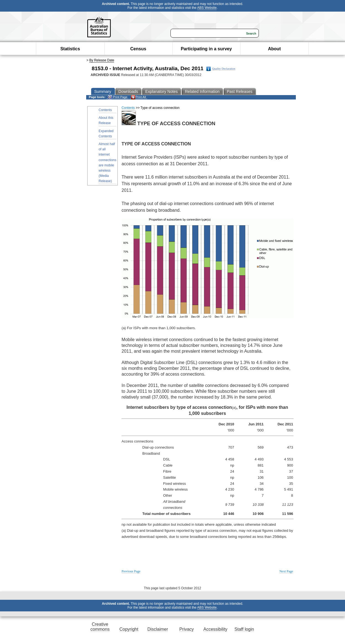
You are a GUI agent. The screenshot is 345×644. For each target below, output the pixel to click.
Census (138, 49)
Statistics (70, 49)
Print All (138, 97)
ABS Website (207, 8)
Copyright (129, 629)
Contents (105, 110)
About (274, 49)
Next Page (286, 571)
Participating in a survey (206, 49)
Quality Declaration (221, 69)
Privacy (186, 629)
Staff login (244, 629)
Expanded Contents (106, 134)
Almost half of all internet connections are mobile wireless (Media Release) (107, 163)
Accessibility (215, 629)
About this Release (106, 120)
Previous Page (131, 571)
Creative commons (100, 627)
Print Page (118, 97)
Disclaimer (158, 629)
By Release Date (102, 60)
